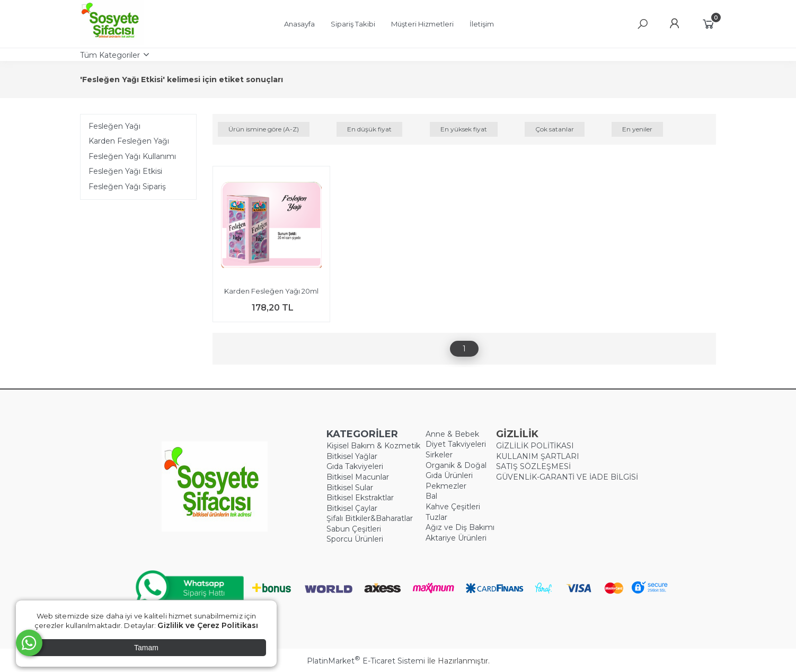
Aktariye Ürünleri (456, 538)
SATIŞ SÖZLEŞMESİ (533, 466)
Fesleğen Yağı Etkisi (125, 171)
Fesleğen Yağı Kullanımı (132, 156)
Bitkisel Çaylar (352, 508)
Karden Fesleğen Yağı (129, 141)
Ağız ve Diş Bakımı (460, 527)
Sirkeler (439, 455)
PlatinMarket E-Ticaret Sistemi (366, 661)
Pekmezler (446, 486)
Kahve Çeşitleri (453, 507)
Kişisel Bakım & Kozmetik (373, 446)
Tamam (146, 648)
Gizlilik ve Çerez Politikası (208, 625)
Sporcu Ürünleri (355, 539)
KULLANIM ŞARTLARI (538, 456)
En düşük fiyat (369, 129)
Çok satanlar (555, 129)
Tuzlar (436, 517)
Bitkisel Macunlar (358, 477)
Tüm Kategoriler (110, 55)
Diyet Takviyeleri (456, 444)
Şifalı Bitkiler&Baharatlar (370, 518)
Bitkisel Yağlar (352, 456)
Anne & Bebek (452, 434)
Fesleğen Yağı (114, 126)
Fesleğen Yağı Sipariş (127, 187)
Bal (431, 496)
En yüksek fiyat (464, 129)
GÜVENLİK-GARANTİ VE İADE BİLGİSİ (567, 477)
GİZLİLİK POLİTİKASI (535, 446)
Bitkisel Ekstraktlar (360, 498)
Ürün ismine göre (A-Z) (264, 129)
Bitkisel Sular (350, 488)
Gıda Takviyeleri (355, 466)
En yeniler (637, 129)
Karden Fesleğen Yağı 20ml (271, 291)
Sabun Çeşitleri (354, 529)
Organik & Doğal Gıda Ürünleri (456, 471)
